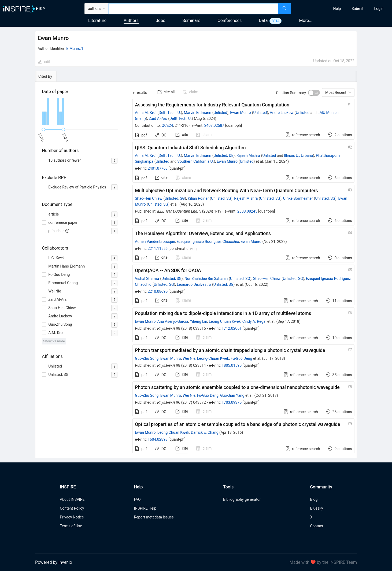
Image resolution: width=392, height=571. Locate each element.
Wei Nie (189, 358)
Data (263, 21)
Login (379, 9)
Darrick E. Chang (205, 432)
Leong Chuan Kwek (225, 321)
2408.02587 (214, 125)
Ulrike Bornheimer (298, 198)
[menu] (342, 9)
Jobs (160, 21)
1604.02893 (158, 439)
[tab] (51, 76)
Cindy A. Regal (254, 321)
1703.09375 (232, 402)
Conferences (230, 21)
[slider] (43, 129)
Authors (131, 21)
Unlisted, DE (223, 155)
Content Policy (72, 508)
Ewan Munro (240, 113)
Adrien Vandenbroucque (155, 242)
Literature (97, 21)
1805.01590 (232, 365)
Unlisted (220, 113)
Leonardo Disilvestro (194, 284)
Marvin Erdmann (198, 113)
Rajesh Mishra (248, 155)
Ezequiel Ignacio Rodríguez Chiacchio (208, 242)
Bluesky (316, 508)
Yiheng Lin (199, 321)
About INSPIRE (72, 499)
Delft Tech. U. (170, 113)
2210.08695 (158, 291)
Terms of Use (71, 526)
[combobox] (193, 9)
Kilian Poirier (198, 198)
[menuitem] (337, 9)
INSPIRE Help (145, 508)
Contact (317, 526)
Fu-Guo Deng (241, 358)
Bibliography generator (242, 499)
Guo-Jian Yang (232, 395)
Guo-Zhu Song (147, 358)
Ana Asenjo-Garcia (173, 321)
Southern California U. (196, 161)
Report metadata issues (154, 517)
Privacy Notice (72, 517)
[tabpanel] (196, 270)
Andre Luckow (282, 113)
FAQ (137, 499)
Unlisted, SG (175, 198)
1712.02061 (232, 328)
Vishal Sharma (147, 279)
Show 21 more (54, 341)
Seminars (191, 21)
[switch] (314, 93)
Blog (314, 499)
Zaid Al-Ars (158, 118)
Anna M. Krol (146, 113)
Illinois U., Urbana (298, 155)
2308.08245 (247, 211)
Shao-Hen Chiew (149, 198)
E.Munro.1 (75, 49)
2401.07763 (158, 168)
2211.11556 (158, 249)
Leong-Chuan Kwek (213, 358)
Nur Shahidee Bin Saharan (206, 279)
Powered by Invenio (54, 562)
